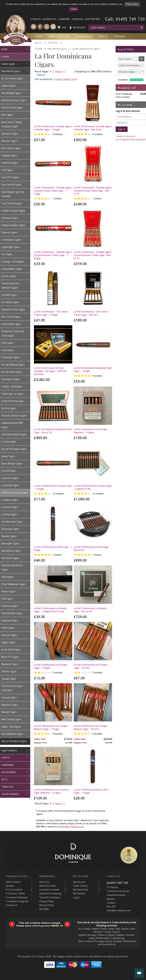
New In (103, 36)
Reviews (120, 36)
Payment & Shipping (50, 893)
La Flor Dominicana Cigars (86, 49)
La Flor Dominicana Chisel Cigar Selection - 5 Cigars (91, 431)
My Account (79, 27)
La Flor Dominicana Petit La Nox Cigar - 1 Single (91, 791)
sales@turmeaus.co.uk (72, 827)
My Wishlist (79, 893)
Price (74, 79)
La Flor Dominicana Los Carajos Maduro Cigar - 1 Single (51, 727)
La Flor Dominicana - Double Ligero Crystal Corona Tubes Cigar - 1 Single (53, 191)
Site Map (44, 909)
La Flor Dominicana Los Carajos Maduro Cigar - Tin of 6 (91, 727)
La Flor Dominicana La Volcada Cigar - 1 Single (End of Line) (50, 610)
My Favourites (81, 890)
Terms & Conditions (50, 897)
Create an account (125, 136)
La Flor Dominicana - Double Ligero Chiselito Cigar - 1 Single (53, 128)
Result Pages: (42, 803)
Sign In (122, 129)
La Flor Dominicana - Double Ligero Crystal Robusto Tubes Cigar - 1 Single (53, 255)
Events (53, 43)
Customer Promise (49, 890)
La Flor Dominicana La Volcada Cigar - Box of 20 (90, 610)
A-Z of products (14, 890)
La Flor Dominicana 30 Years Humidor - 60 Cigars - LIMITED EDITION (50, 371)
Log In (76, 897)
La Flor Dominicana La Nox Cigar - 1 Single (53, 548)
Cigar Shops (84, 36)
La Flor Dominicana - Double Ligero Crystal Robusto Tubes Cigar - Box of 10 (93, 255)
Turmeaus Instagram (17, 901)
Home (39, 36)
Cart (64, 27)
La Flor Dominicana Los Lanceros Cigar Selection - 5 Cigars (52, 791)
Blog (38, 43)
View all (41, 75)
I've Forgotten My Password (131, 139)
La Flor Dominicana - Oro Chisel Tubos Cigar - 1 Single (51, 313)
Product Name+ (62, 79)
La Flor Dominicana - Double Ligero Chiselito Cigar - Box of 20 (93, 128)
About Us (44, 882)
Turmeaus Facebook (17, 897)
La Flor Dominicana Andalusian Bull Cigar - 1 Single (93, 369)
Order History (80, 886)
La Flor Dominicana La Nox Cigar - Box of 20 (92, 548)
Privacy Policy (132, 4)
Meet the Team (59, 36)
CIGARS (39, 49)
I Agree (74, 9)
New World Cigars (57, 49)
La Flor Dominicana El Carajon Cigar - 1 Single (53, 487)
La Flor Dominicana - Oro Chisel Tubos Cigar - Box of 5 (91, 313)
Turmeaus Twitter (15, 893)
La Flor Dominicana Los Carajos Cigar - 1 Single (51, 666)
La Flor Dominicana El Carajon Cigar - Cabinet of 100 (93, 487)
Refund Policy (47, 905)
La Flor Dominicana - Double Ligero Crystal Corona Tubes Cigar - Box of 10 (93, 191)
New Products (13, 882)
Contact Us (12, 905)
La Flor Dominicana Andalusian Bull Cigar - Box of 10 (53, 431)
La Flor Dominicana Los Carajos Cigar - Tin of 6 (91, 666)
